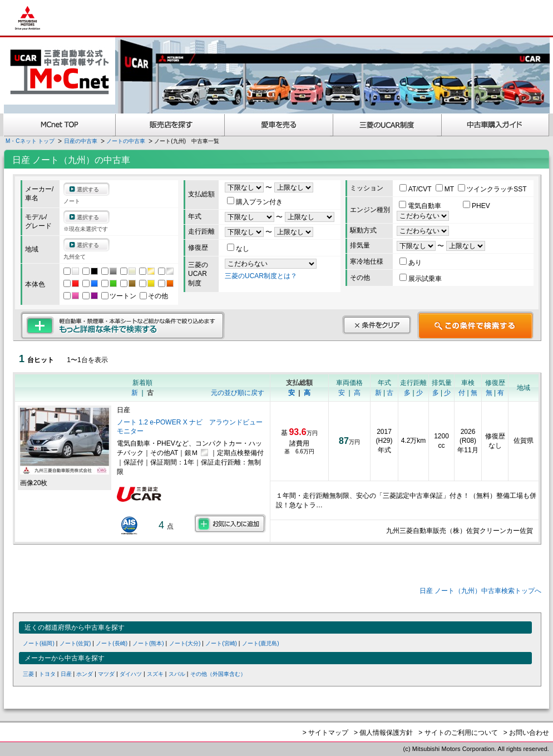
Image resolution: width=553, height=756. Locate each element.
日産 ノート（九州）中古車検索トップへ (480, 591)
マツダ (106, 674)
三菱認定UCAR (387, 125)
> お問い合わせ (526, 733)
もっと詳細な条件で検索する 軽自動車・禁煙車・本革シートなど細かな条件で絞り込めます (123, 325)
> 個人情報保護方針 (383, 733)
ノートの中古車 (126, 141)
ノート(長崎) (112, 643)
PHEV (477, 206)
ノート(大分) (185, 643)
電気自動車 (421, 206)
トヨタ (47, 674)
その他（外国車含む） (218, 674)
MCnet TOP (60, 125)
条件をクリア (377, 325)
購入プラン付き (255, 202)
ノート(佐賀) (75, 643)
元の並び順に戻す (238, 393)
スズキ (155, 674)
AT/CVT (416, 189)
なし (238, 249)
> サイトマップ (325, 733)
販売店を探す (170, 125)
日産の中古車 (81, 141)
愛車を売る (279, 125)
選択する (88, 189)
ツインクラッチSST (492, 189)
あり (411, 263)
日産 (66, 674)
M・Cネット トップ (30, 141)
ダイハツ (131, 674)
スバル (177, 674)
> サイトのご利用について (458, 733)
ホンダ (85, 674)
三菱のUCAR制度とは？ (261, 276)
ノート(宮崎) (221, 643)
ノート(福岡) (39, 643)
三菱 (28, 674)
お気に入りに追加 (230, 523)
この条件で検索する (475, 325)
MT (446, 189)
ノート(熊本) (148, 643)
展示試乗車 (421, 279)
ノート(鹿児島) (261, 643)
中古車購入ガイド (496, 125)
